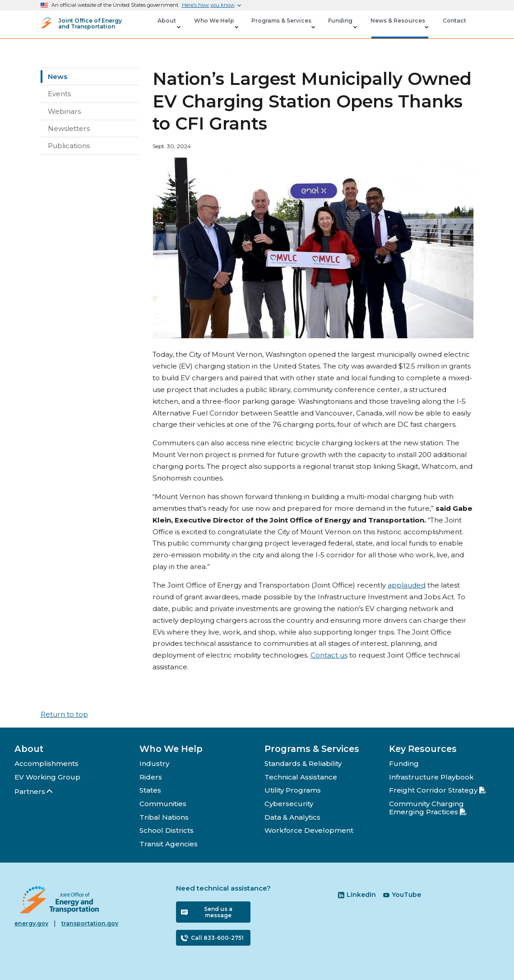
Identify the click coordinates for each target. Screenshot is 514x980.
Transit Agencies (169, 844)
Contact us (329, 655)
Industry (154, 763)
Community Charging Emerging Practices (428, 808)
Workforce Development (309, 830)
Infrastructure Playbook (431, 777)
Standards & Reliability (303, 763)
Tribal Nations (164, 817)
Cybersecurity (289, 804)
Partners (34, 791)
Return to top (64, 714)
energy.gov (31, 923)
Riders (151, 777)
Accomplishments (46, 763)
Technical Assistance (301, 777)
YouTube (402, 895)
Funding (404, 763)
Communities (163, 804)
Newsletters (69, 128)
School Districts (167, 830)
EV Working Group (47, 777)
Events (59, 94)
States (150, 790)
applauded (407, 585)
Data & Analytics (292, 817)
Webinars (64, 111)
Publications (69, 146)
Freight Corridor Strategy (438, 790)
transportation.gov (90, 923)
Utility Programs (293, 790)
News (58, 77)
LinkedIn (357, 895)
